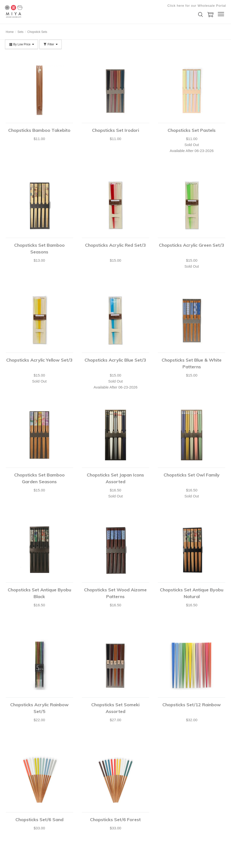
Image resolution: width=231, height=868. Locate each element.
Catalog (54, 801)
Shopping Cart (15, 801)
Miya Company (30, 11)
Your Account (14, 795)
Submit (203, 804)
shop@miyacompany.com (111, 802)
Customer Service (17, 814)
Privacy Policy (59, 807)
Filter (50, 44)
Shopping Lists (15, 820)
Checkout (11, 807)
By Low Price (22, 44)
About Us (55, 795)
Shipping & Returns (18, 826)
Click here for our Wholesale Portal (197, 6)
